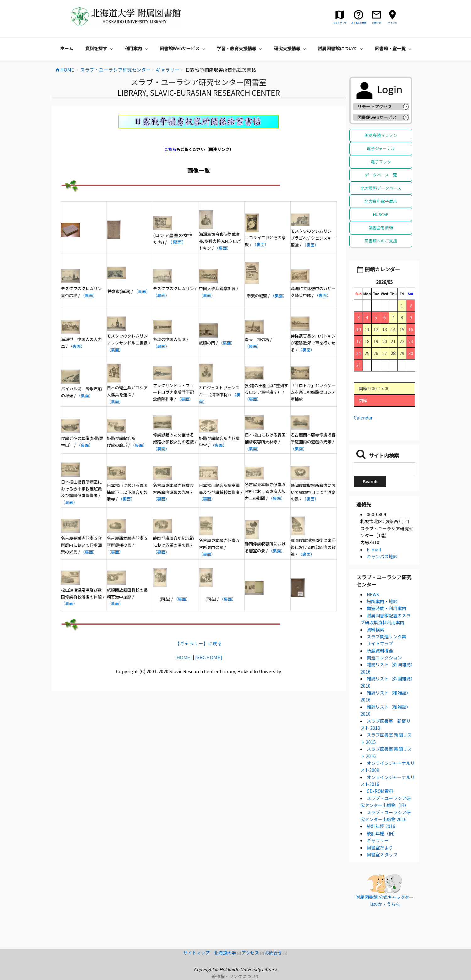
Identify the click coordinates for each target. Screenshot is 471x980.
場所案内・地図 (382, 601)
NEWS (373, 594)
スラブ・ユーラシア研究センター (384, 581)
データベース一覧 (381, 175)
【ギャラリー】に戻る (199, 643)
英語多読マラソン (381, 135)
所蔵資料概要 (380, 651)
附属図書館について (341, 48)
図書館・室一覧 (394, 48)
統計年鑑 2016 (381, 826)
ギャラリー (378, 840)
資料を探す (100, 48)
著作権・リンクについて (236, 976)
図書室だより (380, 847)
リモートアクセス (375, 106)
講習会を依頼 (381, 227)
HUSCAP (381, 214)
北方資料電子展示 (381, 201)
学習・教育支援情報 (240, 48)
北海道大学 (228, 953)
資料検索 (375, 630)
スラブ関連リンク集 (386, 636)
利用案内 (137, 48)
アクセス (253, 953)
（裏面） (177, 242)
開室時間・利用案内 (386, 608)
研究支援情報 (291, 48)
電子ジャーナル (381, 148)
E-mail (374, 550)
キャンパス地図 (382, 556)
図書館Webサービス (183, 48)
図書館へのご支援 (381, 241)
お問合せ (276, 953)
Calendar (363, 418)
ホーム (67, 48)
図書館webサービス (377, 117)
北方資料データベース (381, 188)
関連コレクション (384, 658)
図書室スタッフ (382, 854)
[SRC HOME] (209, 657)
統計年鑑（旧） (382, 833)
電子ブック (381, 162)
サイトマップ (380, 643)
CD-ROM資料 (380, 791)
